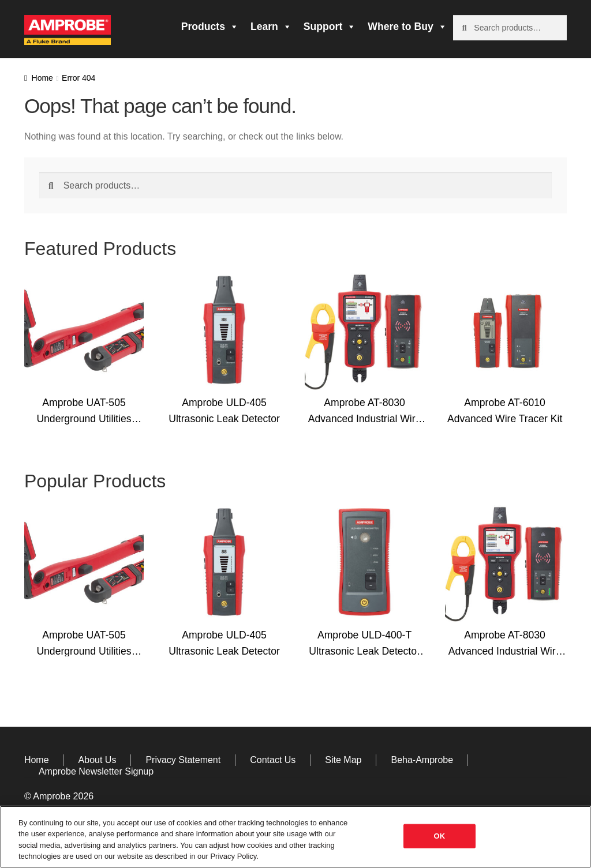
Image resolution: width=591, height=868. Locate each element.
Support (330, 27)
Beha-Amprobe (422, 760)
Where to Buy (407, 27)
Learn (271, 27)
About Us (98, 760)
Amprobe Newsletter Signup (96, 771)
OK (440, 836)
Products (210, 27)
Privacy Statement (183, 760)
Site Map (343, 760)
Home (42, 78)
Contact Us (273, 760)
